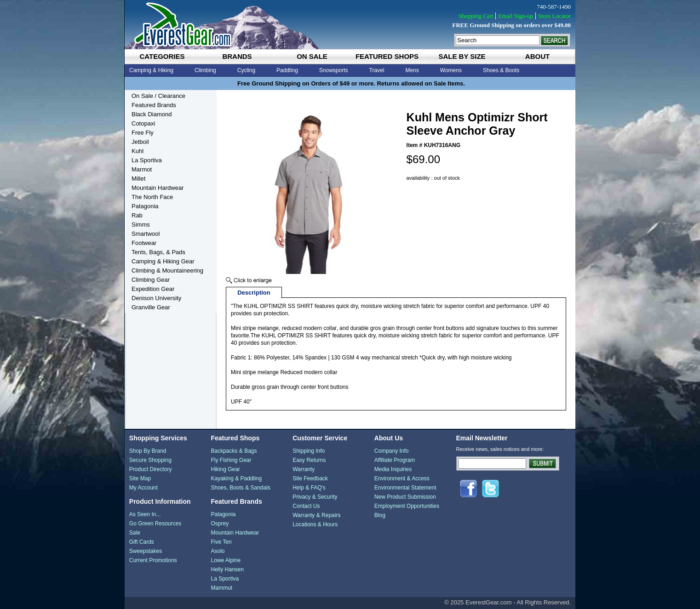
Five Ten (221, 542)
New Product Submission (405, 497)
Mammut (221, 588)
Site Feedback (310, 478)
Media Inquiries (393, 469)
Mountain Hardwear (158, 188)
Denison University (156, 298)
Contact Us (306, 506)
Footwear (144, 243)
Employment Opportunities (407, 506)
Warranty (304, 469)
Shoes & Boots (501, 70)
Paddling (287, 70)
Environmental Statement (405, 488)
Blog (380, 515)
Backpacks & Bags (234, 451)
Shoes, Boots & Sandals (240, 488)
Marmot (142, 169)
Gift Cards (142, 542)
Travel (377, 70)
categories (162, 56)
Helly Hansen (227, 569)
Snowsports (334, 70)
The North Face (152, 197)
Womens (451, 70)
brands (237, 56)
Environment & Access (402, 478)
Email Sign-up (515, 16)
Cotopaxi (143, 123)
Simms (141, 225)
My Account (143, 488)
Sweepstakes (146, 551)
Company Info (392, 451)
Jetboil (140, 142)
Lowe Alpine (226, 560)
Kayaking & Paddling (236, 478)
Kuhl (138, 151)
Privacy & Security (315, 497)
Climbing (205, 70)
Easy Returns (309, 460)
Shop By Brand (148, 451)
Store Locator (554, 16)
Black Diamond (152, 114)
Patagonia (145, 206)
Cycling (246, 70)
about (537, 56)
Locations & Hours (315, 524)
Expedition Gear (153, 289)
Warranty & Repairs (316, 515)
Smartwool (146, 234)
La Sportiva (147, 160)
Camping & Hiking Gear (163, 261)
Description (254, 293)
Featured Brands (154, 105)
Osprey (220, 524)
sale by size (462, 56)
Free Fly (143, 133)
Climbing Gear (151, 280)
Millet (138, 179)
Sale (135, 533)
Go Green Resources (155, 524)
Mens (412, 70)
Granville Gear (151, 307)
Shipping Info (309, 451)
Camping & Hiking (151, 70)
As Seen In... (145, 514)
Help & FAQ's (309, 488)
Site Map (140, 478)
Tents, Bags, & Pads (158, 252)
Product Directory (151, 469)
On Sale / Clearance (158, 96)
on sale (312, 56)
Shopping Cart (476, 16)
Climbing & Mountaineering (167, 270)
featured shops (387, 56)
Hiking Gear (225, 469)
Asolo (218, 551)
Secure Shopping (150, 460)
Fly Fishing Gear (231, 460)
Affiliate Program (395, 460)
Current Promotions (153, 560)
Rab (137, 215)
